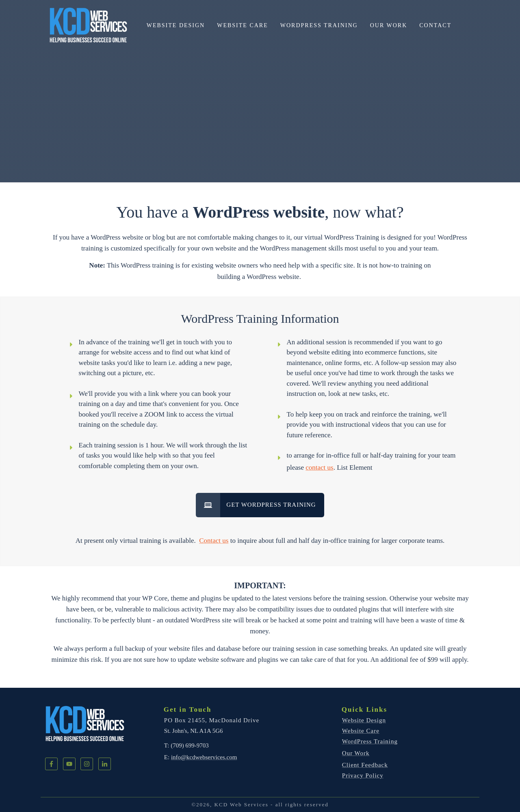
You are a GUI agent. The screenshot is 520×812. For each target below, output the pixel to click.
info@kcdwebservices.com (204, 757)
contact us (319, 468)
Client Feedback (365, 765)
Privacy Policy (363, 775)
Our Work (356, 753)
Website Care (361, 731)
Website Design (364, 720)
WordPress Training (370, 741)
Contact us (214, 541)
